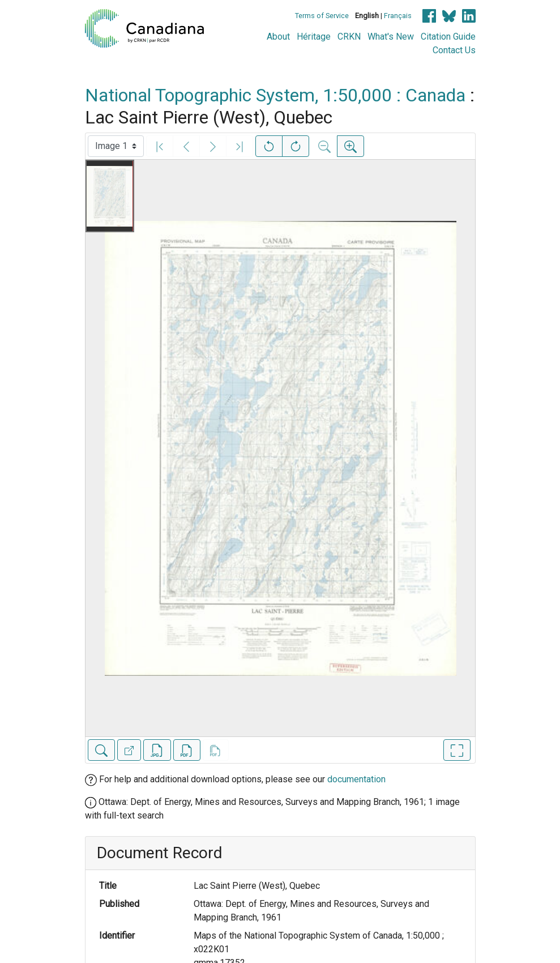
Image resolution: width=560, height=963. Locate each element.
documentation (356, 779)
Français (398, 16)
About (278, 37)
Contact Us (454, 50)
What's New (391, 37)
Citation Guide (448, 37)
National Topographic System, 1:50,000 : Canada (275, 95)
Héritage (314, 37)
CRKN (349, 37)
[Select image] (116, 146)
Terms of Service (322, 16)
